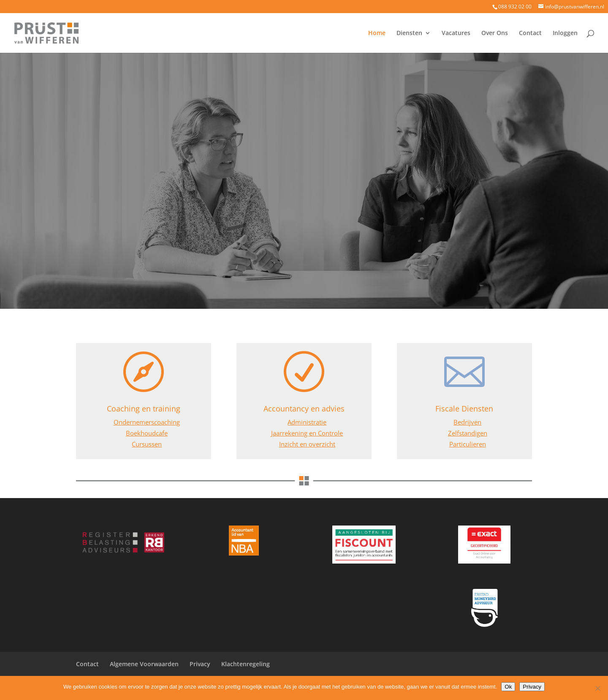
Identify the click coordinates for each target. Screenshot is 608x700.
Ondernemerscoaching (147, 422)
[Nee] (597, 688)
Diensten (409, 33)
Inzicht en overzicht (307, 444)
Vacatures (456, 33)
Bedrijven (467, 422)
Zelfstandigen (468, 433)
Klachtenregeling (246, 664)
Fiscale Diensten (464, 409)
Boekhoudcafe (147, 433)
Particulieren (468, 444)
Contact (530, 33)
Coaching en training (144, 409)
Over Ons (495, 33)
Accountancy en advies (304, 409)
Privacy (200, 664)
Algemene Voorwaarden (144, 664)
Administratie (307, 422)
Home (377, 33)
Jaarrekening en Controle (307, 433)
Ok (508, 687)
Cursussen (147, 444)
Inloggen (565, 33)
